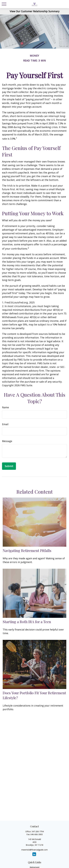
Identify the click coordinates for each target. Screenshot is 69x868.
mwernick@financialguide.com (34, 850)
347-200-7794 (38, 831)
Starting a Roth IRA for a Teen (27, 622)
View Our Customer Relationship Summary (35, 11)
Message (7, 441)
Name (5, 407)
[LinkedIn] (34, 854)
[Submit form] (9, 466)
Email (5, 424)
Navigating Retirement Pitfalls (27, 550)
